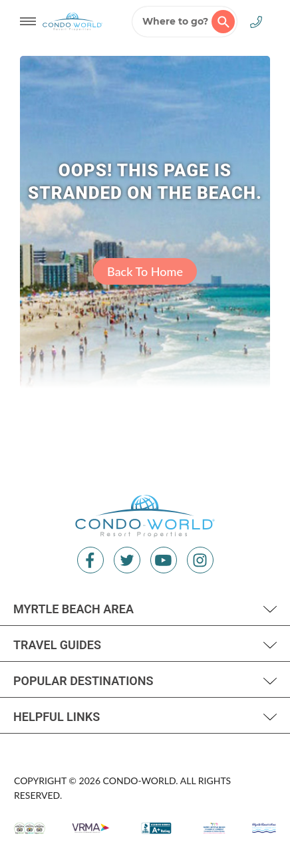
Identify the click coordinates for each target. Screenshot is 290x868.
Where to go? (189, 22)
